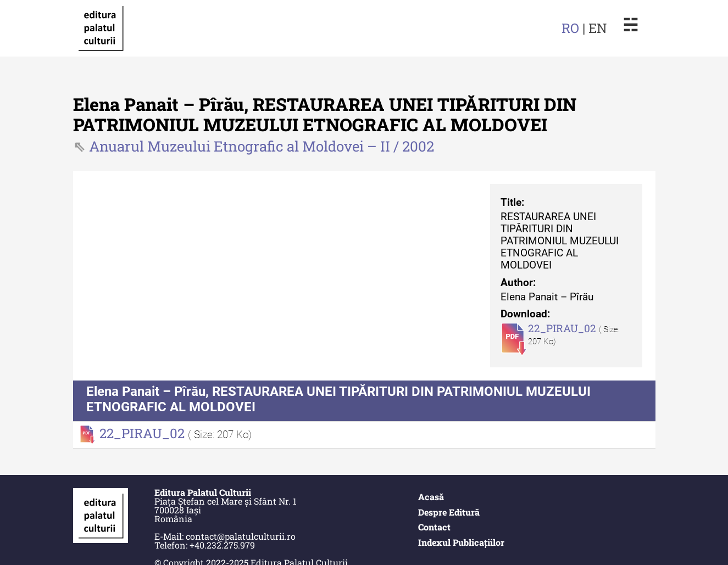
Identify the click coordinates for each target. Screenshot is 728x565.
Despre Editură (449, 512)
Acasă (431, 497)
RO (570, 28)
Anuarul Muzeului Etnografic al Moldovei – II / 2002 (262, 146)
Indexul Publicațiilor (461, 542)
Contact (434, 527)
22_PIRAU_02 (563, 328)
